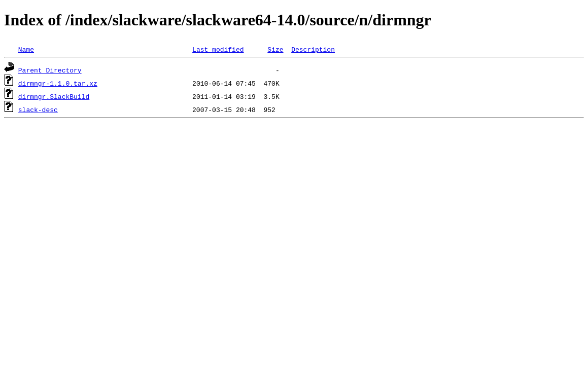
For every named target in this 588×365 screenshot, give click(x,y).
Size (275, 49)
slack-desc (38, 109)
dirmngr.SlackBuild (54, 96)
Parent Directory (50, 70)
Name (26, 49)
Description (313, 49)
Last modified (218, 49)
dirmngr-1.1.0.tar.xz (58, 83)
